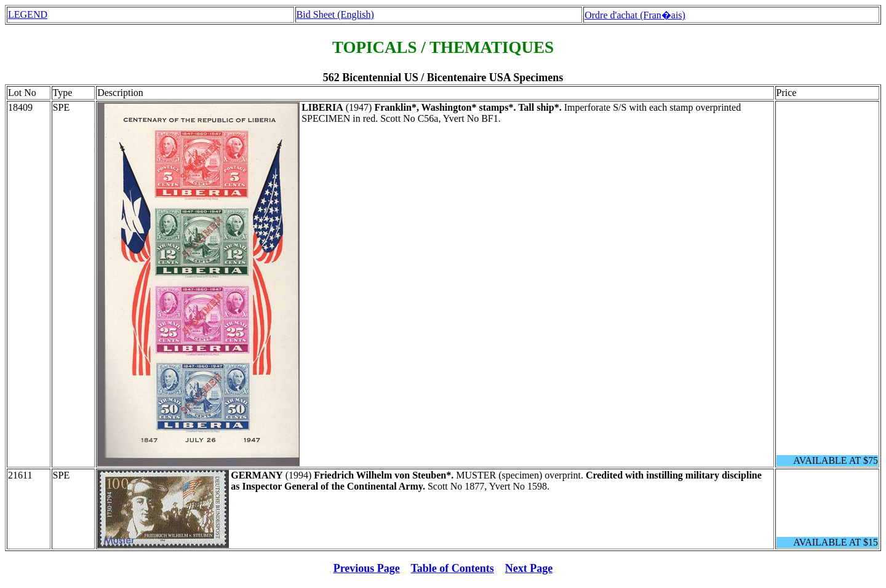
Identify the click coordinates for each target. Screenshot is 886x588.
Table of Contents (453, 568)
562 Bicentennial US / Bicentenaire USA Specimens (443, 77)
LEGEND (28, 14)
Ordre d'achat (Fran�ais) (635, 15)
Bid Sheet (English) (335, 14)
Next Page (529, 568)
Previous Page (367, 568)
